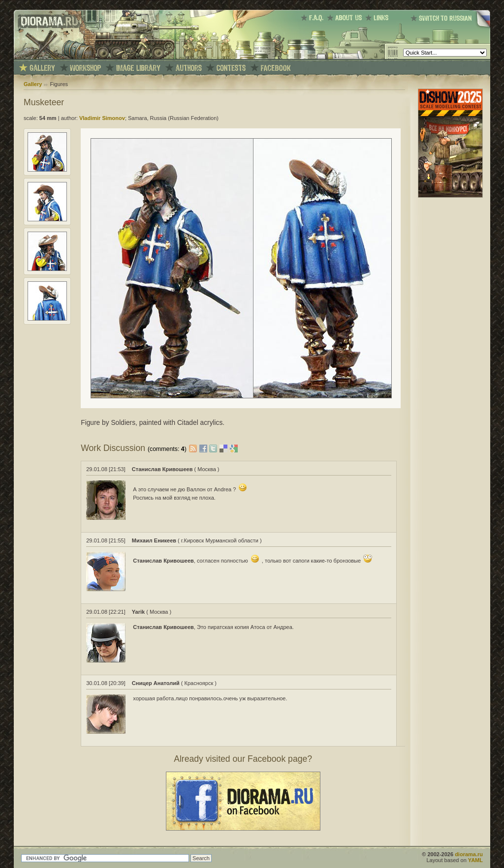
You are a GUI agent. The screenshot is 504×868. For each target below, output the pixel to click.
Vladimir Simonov (102, 118)
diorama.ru (469, 854)
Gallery (33, 84)
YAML (475, 860)
